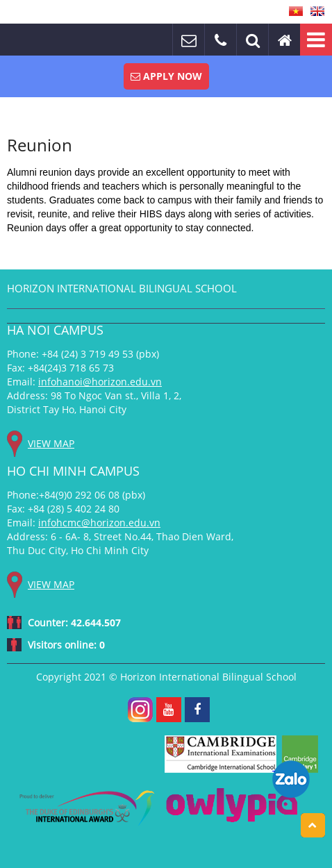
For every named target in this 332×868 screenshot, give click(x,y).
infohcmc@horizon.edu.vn (99, 523)
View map (51, 443)
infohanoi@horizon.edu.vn (100, 382)
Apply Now (166, 76)
